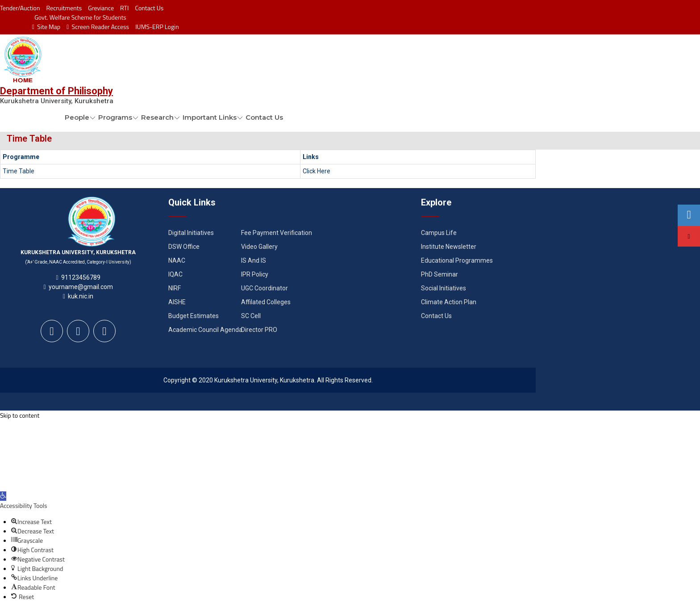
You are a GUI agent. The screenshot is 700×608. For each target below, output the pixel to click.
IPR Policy (255, 274)
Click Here (317, 171)
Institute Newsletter (449, 247)
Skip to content (20, 415)
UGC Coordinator (265, 288)
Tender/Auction (20, 8)
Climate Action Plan (449, 302)
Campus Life (439, 233)
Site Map (46, 27)
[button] (3, 496)
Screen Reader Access (98, 27)
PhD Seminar (440, 274)
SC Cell (251, 316)
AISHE (177, 302)
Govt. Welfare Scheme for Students (80, 17)
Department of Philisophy (56, 91)
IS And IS (254, 260)
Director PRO (259, 330)
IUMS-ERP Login (157, 27)
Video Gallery (259, 247)
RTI (124, 8)
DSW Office (184, 247)
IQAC (175, 274)
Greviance (101, 8)
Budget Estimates (194, 316)
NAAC (177, 260)
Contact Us (149, 8)
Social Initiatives (444, 288)
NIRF (175, 288)
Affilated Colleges (266, 302)
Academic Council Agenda (205, 330)
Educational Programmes (457, 260)
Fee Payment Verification (277, 233)
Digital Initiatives (191, 233)
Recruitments (64, 8)
